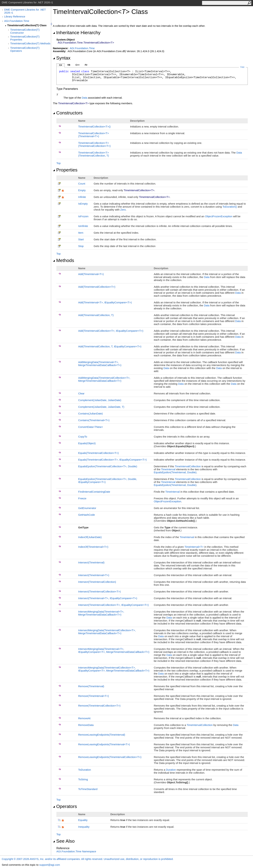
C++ (78, 65)
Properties (65, 170)
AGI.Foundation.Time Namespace (76, 851)
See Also (64, 841)
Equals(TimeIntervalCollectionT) (98, 453)
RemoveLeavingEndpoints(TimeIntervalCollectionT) (110, 757)
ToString (83, 779)
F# (86, 65)
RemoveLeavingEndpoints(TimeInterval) (102, 735)
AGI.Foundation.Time (17, 21)
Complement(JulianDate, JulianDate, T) (101, 407)
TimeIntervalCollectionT (94, 127)
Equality (83, 820)
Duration (171, 770)
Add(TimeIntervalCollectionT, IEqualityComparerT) (111, 331)
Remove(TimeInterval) (91, 686)
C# (61, 65)
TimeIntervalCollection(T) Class (27, 25)
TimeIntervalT (194, 547)
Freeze (82, 498)
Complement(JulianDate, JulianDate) (100, 400)
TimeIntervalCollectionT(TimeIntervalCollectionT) (94, 144)
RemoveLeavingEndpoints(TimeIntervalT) (104, 744)
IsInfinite (83, 226)
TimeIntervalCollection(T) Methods (30, 43)
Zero (123, 210)
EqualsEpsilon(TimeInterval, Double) (175, 472)
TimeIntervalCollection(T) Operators (25, 49)
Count (82, 184)
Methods (64, 260)
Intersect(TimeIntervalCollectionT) (99, 591)
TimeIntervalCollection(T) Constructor (25, 31)
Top (59, 163)
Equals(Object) (87, 443)
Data (85, 98)
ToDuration (230, 207)
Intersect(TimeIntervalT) (94, 575)
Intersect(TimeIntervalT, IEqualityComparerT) (108, 598)
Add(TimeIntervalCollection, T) (96, 315)
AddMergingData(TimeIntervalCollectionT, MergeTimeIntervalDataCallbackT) (104, 379)
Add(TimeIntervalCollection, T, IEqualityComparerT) (110, 346)
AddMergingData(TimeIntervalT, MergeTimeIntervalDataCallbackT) (100, 364)
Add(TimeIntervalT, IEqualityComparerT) (105, 302)
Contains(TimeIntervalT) (94, 420)
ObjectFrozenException (219, 216)
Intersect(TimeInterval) (91, 562)
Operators (65, 806)
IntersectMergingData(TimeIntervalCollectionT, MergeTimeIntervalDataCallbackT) (107, 632)
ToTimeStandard (88, 789)
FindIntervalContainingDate (94, 492)
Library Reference (15, 16)
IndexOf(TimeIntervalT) (93, 547)
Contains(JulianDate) (90, 413)
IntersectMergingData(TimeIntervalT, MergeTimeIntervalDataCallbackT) (101, 613)
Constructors (68, 113)
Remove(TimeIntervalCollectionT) (99, 706)
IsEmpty (83, 204)
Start (81, 239)
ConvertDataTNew (91, 427)
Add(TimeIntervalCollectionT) (97, 287)
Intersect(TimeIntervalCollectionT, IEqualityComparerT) (113, 605)
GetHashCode (87, 515)
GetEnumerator (87, 508)
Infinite (82, 197)
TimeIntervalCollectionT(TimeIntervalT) (94, 135)
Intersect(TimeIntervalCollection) (97, 582)
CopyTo (83, 437)
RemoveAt (84, 718)
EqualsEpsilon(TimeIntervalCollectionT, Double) (108, 466)
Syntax (62, 58)
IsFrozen (83, 216)
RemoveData (86, 725)
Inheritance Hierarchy (77, 33)
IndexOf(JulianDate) (90, 537)
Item (81, 233)
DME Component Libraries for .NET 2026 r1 (25, 11)
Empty (82, 190)
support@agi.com (50, 865)
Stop (81, 246)
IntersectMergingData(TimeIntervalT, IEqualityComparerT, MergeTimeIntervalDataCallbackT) (114, 650)
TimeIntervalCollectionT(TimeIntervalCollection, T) (94, 154)
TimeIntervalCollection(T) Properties (25, 38)
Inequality (84, 827)
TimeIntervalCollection (188, 466)
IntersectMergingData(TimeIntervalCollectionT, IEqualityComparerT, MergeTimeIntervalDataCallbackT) (114, 669)
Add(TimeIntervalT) (91, 274)
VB (69, 65)
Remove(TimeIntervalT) (94, 696)
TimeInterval (168, 469)
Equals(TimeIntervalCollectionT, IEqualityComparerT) (112, 460)
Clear (81, 393)
